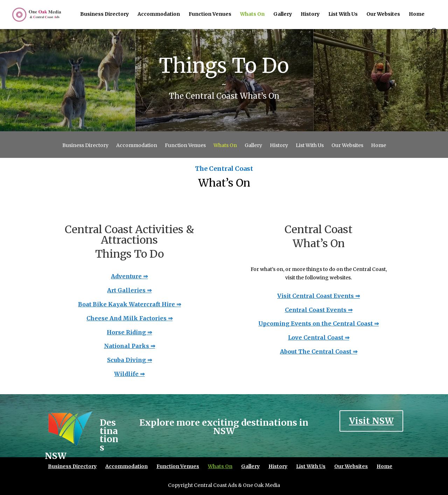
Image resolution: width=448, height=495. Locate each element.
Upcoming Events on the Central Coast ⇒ (318, 323)
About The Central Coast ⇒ (319, 351)
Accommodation (159, 14)
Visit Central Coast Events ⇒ (318, 296)
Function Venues (210, 14)
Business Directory (104, 14)
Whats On (252, 14)
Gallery (283, 14)
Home (417, 14)
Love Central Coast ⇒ (319, 337)
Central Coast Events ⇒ (319, 310)
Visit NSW (371, 421)
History (310, 14)
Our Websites (383, 14)
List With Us (343, 14)
